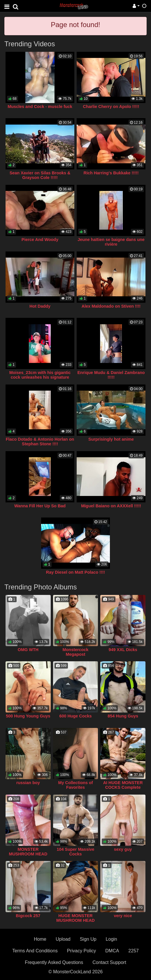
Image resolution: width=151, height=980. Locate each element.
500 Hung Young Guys (28, 716)
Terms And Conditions (35, 951)
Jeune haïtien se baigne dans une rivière (111, 242)
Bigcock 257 (28, 916)
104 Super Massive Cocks (76, 852)
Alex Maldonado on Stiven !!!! (111, 306)
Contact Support (109, 962)
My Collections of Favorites (75, 785)
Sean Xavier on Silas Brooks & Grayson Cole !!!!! (40, 175)
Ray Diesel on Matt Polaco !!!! (75, 572)
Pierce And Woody (40, 240)
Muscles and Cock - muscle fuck (40, 107)
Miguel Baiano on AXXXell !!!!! (111, 506)
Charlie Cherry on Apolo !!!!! (111, 107)
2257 (134, 951)
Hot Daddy (40, 306)
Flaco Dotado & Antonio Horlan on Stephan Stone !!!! (40, 442)
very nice (123, 916)
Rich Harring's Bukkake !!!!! (111, 173)
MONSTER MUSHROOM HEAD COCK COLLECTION (28, 854)
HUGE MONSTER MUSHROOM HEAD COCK (75, 920)
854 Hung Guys (123, 716)
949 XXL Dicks (123, 650)
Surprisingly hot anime (111, 439)
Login (112, 939)
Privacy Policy (82, 951)
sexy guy (123, 849)
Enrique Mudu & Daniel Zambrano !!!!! (111, 375)
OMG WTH (28, 650)
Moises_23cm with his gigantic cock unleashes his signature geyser (40, 377)
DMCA (112, 951)
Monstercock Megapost (76, 652)
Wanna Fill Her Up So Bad (40, 506)
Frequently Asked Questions (54, 962)
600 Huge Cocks (75, 716)
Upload (63, 939)
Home (40, 939)
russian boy (28, 783)
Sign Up (88, 939)
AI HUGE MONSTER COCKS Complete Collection (123, 787)
